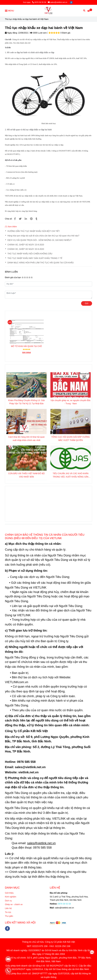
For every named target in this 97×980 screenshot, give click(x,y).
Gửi (87, 303)
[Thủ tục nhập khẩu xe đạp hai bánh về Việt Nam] (48, 11)
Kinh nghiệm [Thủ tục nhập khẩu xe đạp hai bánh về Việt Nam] (11, 897)
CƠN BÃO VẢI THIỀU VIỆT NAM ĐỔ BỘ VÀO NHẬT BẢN (27, 475)
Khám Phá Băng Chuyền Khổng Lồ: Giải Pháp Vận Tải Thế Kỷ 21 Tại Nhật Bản (26, 402)
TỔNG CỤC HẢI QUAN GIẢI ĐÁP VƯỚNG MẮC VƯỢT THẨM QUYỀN (70, 439)
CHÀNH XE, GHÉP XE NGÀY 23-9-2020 (26, 245)
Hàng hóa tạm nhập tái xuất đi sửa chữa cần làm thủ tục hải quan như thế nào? (43, 236)
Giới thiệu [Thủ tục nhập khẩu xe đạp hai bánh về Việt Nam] (9, 893)
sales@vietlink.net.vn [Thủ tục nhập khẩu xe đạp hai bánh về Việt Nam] (58, 2)
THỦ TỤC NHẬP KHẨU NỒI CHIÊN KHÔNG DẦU (30, 254)
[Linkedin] (26, 219)
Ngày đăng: (11, 33)
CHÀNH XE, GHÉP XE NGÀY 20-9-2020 (26, 249)
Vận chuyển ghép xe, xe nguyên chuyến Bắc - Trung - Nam (71, 402)
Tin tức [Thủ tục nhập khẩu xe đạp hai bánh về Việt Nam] (8, 912)
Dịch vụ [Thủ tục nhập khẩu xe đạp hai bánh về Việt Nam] (8, 901)
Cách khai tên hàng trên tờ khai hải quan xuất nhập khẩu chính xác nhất (26, 439)
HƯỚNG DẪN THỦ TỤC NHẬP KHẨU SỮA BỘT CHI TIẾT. (34, 231)
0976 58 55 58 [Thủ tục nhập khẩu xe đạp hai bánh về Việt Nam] (39, 2)
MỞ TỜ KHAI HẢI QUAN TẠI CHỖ (26, 346)
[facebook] (71, 2)
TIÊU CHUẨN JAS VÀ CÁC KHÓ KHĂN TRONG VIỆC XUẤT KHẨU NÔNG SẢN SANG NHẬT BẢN (71, 475)
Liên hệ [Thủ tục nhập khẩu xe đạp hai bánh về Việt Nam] (9, 908)
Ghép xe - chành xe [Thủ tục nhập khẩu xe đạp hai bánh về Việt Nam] (14, 904)
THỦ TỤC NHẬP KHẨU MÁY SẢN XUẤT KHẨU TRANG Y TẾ (35, 258)
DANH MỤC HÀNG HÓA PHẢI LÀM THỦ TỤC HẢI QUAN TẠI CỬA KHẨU (41, 263)
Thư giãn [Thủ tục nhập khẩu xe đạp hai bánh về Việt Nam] (9, 916)
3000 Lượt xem (38, 33)
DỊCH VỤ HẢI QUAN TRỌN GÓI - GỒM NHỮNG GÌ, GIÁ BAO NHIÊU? (39, 240)
